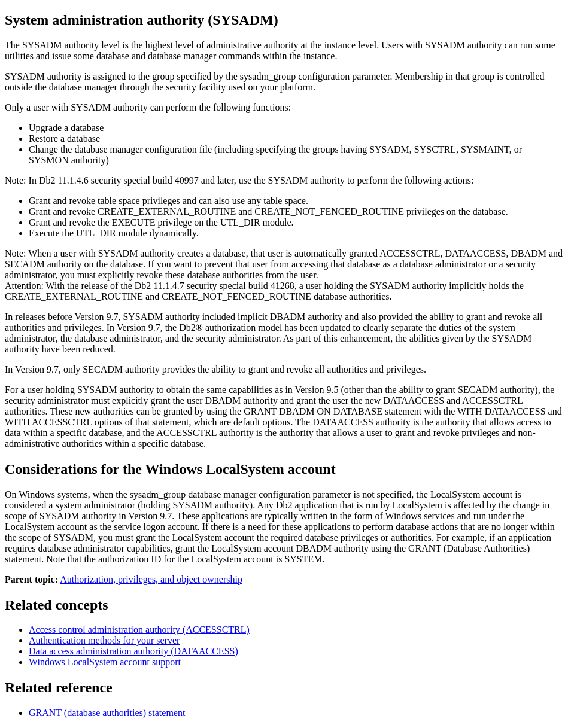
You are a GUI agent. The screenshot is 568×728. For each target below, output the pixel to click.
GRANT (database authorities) (107, 713)
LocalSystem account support (105, 662)
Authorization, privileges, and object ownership (151, 579)
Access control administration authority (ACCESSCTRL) (139, 630)
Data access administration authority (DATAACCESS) (133, 651)
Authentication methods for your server (104, 640)
